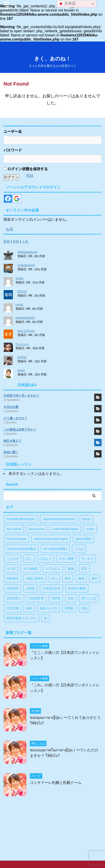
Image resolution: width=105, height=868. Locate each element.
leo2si (21, 370)
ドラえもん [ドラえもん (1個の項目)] (53, 569)
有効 (16, 241)
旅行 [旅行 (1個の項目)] (95, 578)
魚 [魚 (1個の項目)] (45, 618)
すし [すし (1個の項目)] (29, 559)
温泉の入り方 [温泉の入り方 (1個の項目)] (48, 608)
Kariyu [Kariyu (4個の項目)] (87, 519)
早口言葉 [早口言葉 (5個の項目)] (13, 608)
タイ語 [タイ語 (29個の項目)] (11, 569)
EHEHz (22, 357)
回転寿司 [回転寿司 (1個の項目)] (13, 578)
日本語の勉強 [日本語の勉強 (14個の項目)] (77, 588)
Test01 (19, 278)
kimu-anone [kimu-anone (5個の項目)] (37, 529)
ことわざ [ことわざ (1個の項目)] (13, 559)
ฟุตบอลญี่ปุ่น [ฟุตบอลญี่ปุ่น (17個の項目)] (84, 539)
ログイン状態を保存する (26, 169)
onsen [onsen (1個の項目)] (90, 529)
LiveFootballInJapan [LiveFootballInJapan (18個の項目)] (65, 529)
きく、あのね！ (52, 59)
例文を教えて (12, 441)
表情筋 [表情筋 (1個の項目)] (69, 608)
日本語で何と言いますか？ (21, 396)
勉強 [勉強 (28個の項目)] (71, 569)
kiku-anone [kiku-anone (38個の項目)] (14, 529)
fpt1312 (22, 291)
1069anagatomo (27, 252)
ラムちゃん (22, 344)
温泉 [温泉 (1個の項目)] (29, 608)
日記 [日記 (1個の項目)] (71, 598)
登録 (30, 176)
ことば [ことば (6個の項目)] (79, 549)
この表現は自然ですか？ (20, 430)
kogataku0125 (26, 265)
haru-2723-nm (26, 331)
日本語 (67, 4)
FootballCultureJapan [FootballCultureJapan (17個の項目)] (21, 519)
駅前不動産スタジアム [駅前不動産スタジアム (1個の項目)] (22, 618)
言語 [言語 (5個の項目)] (84, 608)
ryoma (19, 305)
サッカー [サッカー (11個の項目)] (87, 559)
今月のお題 (11, 407)
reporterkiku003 (25, 318)
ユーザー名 (13, 132)
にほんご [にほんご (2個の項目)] (45, 559)
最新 (7, 241)
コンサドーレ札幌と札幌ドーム (56, 783)
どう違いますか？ (15, 418)
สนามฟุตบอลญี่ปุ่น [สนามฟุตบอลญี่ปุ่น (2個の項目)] (55, 549)
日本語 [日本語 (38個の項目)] (30, 588)
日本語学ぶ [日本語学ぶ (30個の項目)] (14, 598)
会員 (9, 229)
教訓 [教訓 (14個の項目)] (81, 578)
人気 (25, 241)
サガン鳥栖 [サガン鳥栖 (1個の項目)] (66, 559)
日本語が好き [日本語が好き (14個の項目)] (51, 588)
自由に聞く (11, 452)
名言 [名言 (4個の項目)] (84, 569)
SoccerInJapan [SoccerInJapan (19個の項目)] (17, 539)
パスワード (13, 150)
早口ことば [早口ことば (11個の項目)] (89, 598)
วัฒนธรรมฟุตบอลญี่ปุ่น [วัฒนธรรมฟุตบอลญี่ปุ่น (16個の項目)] (21, 549)
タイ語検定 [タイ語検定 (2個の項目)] (30, 569)
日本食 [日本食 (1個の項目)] (56, 598)
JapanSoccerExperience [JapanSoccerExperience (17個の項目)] (59, 519)
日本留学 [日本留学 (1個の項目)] (13, 588)
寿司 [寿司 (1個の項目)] (68, 578)
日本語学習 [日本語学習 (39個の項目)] (36, 598)
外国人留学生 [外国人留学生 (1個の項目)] (35, 578)
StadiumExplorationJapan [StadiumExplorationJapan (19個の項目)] (51, 539)
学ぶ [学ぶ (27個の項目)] (54, 578)
